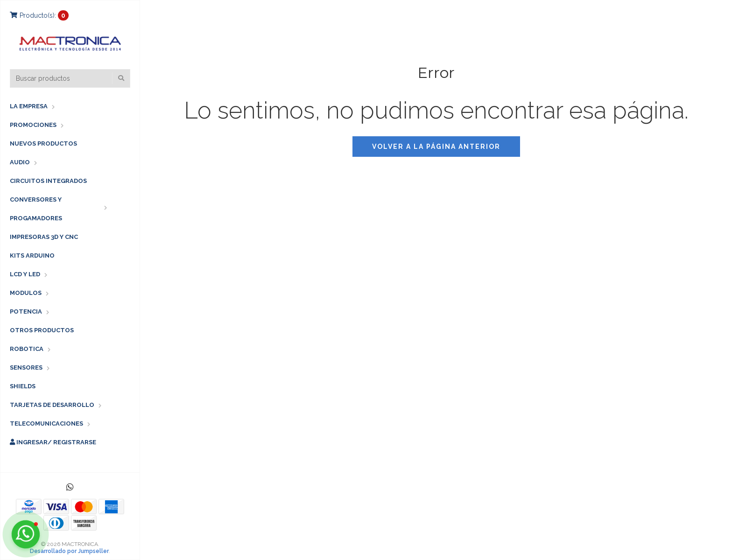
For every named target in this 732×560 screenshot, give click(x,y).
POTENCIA (26, 311)
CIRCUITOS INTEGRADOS (48, 181)
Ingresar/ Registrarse (53, 442)
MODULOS (26, 293)
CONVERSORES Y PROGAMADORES (36, 209)
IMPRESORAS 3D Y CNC (44, 237)
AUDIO (20, 162)
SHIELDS (23, 386)
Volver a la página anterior (436, 147)
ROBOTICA (27, 349)
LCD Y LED (25, 274)
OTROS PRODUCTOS (42, 330)
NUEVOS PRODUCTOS (43, 143)
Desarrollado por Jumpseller (69, 551)
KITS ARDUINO (32, 255)
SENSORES (26, 367)
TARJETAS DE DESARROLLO (52, 405)
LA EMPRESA (29, 106)
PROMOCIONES (33, 125)
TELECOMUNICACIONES (46, 423)
